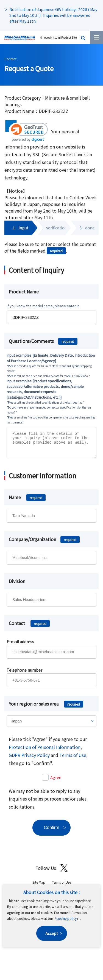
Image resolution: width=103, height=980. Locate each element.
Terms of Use (73, 759)
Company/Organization (44, 543)
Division (17, 585)
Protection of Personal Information (45, 751)
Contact (10, 59)
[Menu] (96, 37)
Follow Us (51, 872)
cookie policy (66, 918)
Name (27, 501)
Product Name (24, 292)
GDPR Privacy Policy (29, 759)
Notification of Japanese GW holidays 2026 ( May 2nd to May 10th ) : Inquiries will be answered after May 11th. (53, 15)
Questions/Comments (43, 341)
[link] (27, 131)
